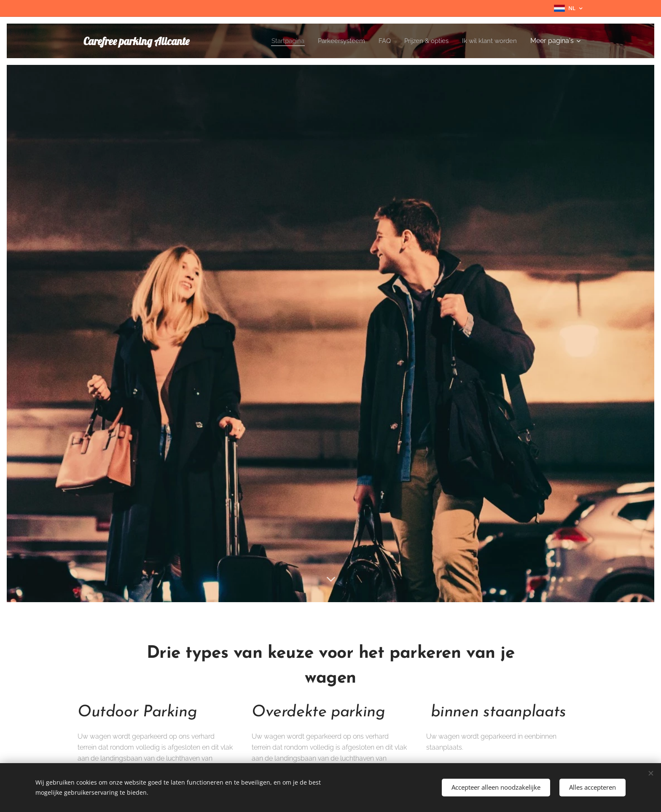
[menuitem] (279, 41)
